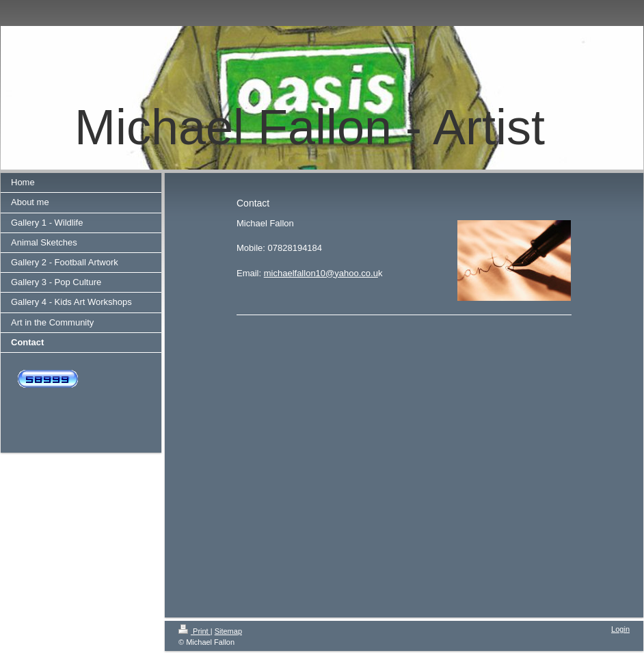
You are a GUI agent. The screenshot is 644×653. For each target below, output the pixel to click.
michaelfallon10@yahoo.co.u (321, 273)
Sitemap (228, 631)
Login (620, 629)
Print (194, 631)
